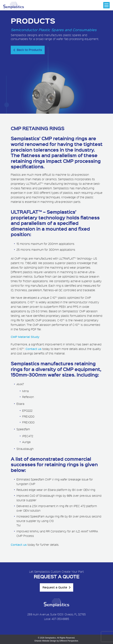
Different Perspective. (69, 641)
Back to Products (29, 50)
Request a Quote (55, 587)
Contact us (33, 349)
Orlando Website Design (45, 641)
